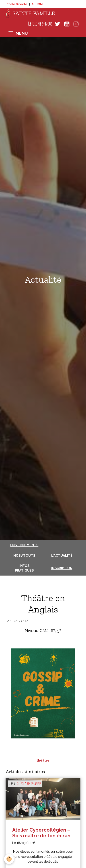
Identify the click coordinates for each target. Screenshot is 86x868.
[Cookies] (9, 859)
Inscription (62, 568)
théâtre (43, 760)
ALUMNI (37, 4)
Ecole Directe (17, 4)
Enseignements (24, 545)
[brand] (30, 14)
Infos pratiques (24, 568)
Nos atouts (24, 555)
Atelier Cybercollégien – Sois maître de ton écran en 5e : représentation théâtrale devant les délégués (41, 833)
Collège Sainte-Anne (28, 784)
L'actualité (62, 555)
